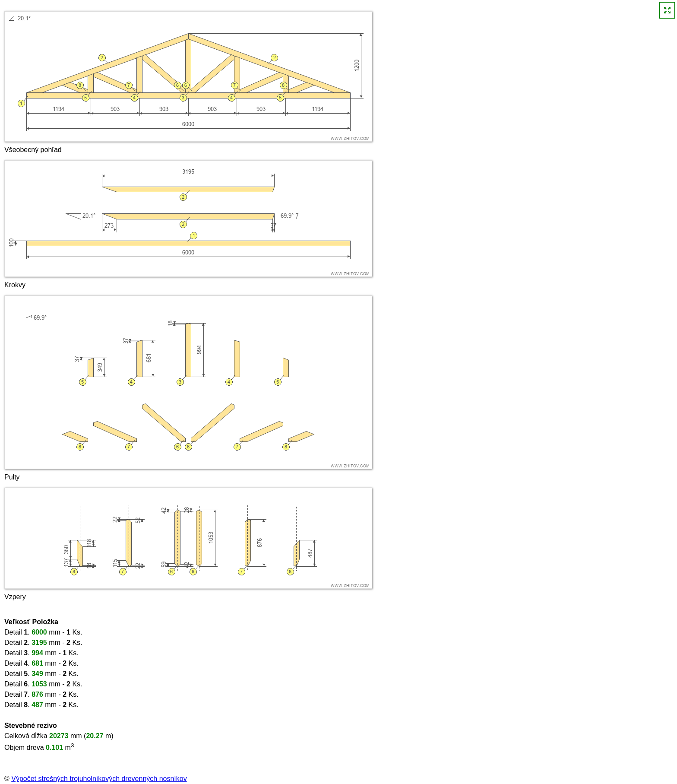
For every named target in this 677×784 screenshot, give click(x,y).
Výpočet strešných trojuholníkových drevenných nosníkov (99, 779)
